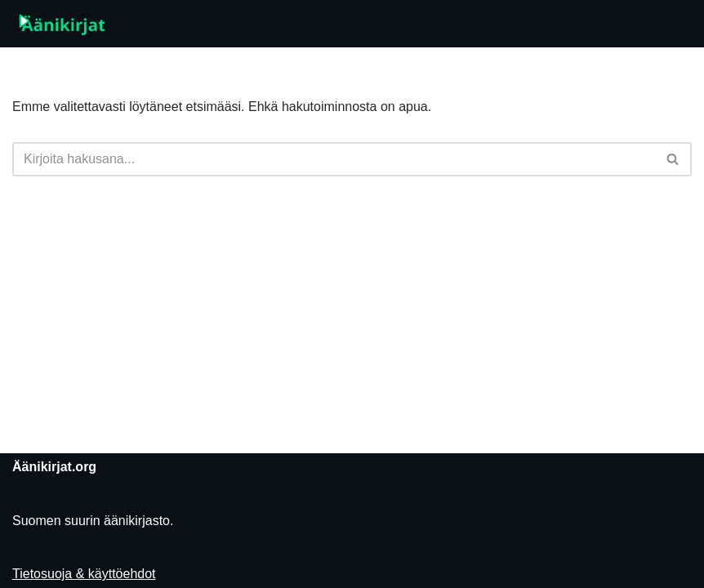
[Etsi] (334, 159)
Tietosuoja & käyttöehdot (84, 574)
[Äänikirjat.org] (61, 24)
